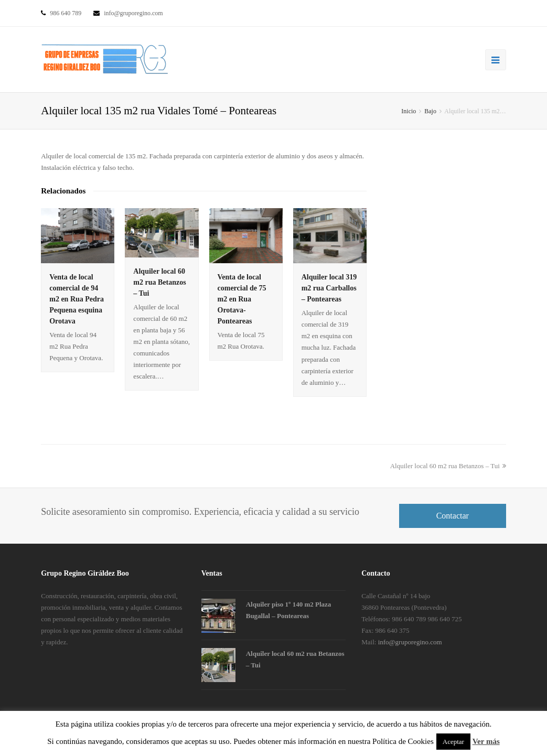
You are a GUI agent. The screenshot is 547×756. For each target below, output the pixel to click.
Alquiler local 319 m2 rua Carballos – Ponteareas (329, 288)
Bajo (430, 111)
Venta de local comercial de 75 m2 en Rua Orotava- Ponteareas (242, 299)
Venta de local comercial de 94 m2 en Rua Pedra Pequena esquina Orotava (77, 299)
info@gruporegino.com (410, 642)
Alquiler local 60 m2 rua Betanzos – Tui (159, 282)
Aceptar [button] (453, 742)
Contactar (453, 516)
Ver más (486, 741)
